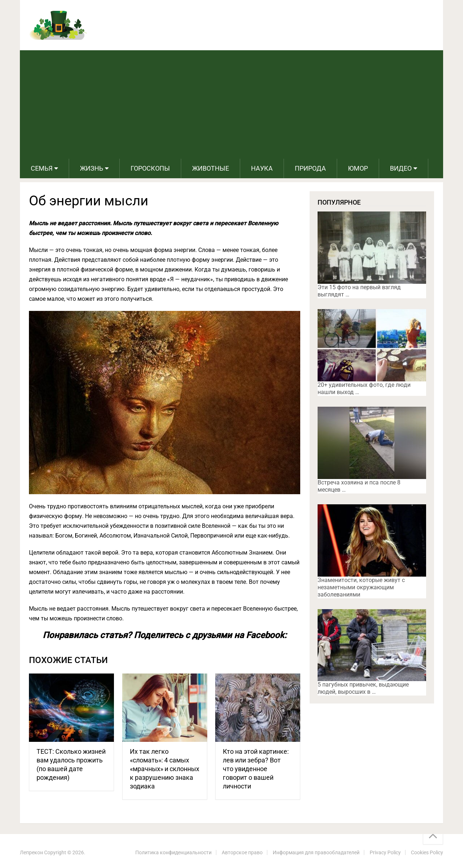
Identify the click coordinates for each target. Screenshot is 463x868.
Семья (42, 168)
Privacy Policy (385, 852)
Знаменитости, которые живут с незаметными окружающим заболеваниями (361, 587)
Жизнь (92, 168)
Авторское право (242, 852)
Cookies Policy (427, 852)
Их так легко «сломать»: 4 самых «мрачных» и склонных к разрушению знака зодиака (165, 769)
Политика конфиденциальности (173, 852)
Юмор (358, 168)
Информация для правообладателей (316, 852)
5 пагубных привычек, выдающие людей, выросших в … (363, 688)
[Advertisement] (231, 104)
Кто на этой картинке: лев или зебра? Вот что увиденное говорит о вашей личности (256, 769)
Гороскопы (150, 168)
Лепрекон (31, 852)
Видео (401, 168)
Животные (211, 168)
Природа (310, 168)
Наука (262, 168)
